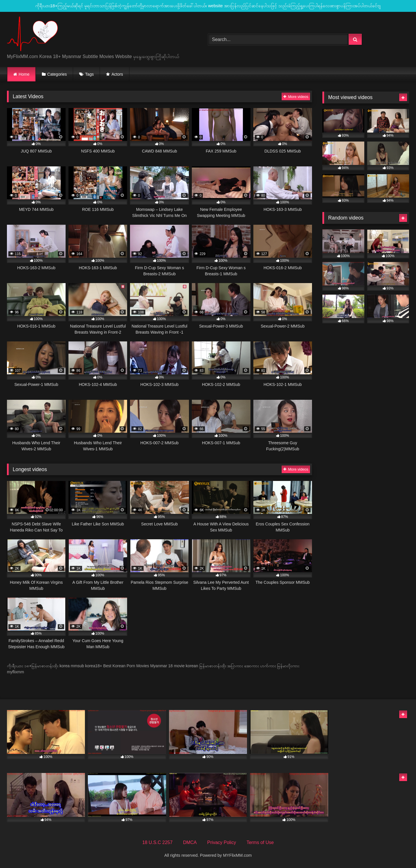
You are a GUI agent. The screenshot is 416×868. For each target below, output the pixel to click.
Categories (57, 74)
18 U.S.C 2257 (157, 842)
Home (24, 74)
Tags (90, 74)
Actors (117, 74)
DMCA (190, 842)
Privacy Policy (222, 842)
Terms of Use (260, 842)
